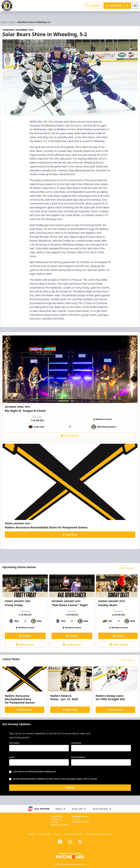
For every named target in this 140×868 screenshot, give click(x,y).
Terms (58, 834)
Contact (32, 834)
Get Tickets (114, 6)
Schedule (93, 6)
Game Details (70, 436)
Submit (70, 788)
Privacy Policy (45, 834)
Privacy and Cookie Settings (99, 834)
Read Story (70, 535)
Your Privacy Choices (73, 834)
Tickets (25, 636)
